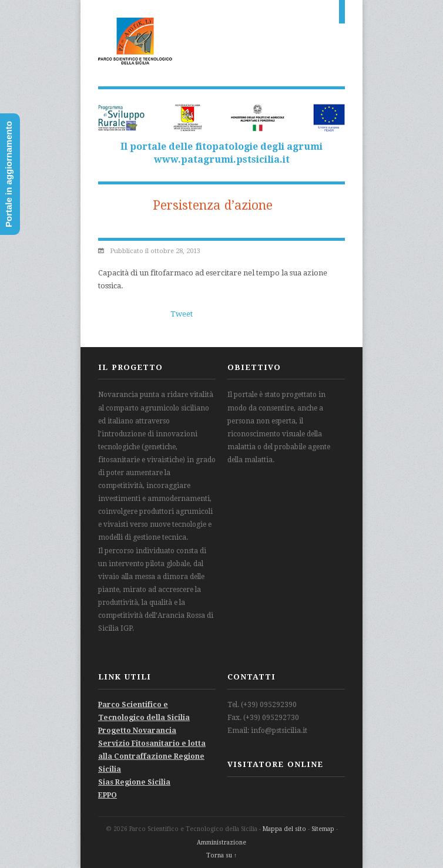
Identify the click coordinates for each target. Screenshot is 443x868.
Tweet (182, 314)
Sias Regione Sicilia (134, 782)
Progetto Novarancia (137, 731)
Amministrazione (221, 842)
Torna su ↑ (221, 855)
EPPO (108, 795)
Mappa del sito (284, 829)
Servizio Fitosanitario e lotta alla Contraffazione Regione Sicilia (152, 756)
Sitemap (323, 829)
